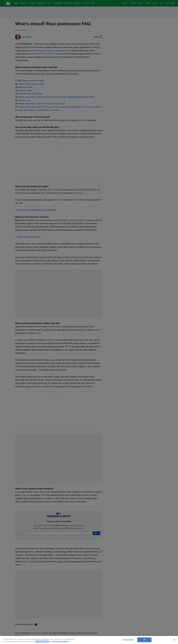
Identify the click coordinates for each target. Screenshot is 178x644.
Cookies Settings (128, 640)
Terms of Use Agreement (60, 642)
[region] (89, 640)
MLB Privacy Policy (42, 642)
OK (144, 640)
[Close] (174, 640)
